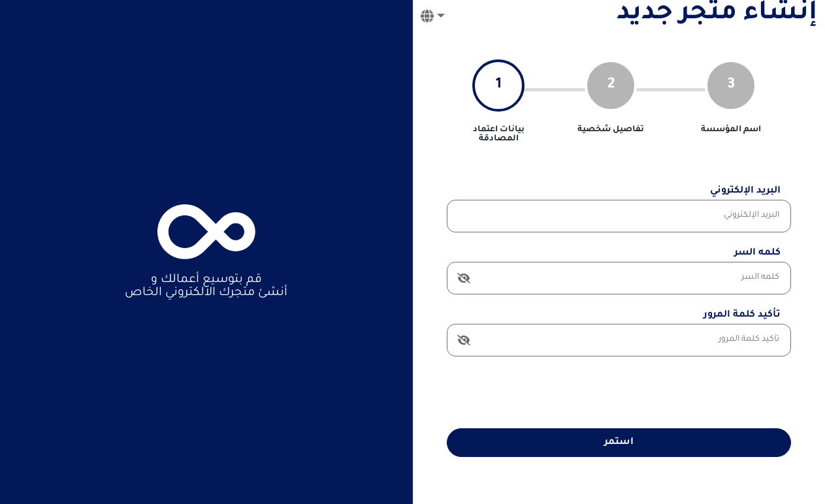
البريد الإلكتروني (745, 191)
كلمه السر (757, 253)
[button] (433, 19)
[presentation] (692, 392)
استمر (619, 443)
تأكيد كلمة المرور (742, 315)
